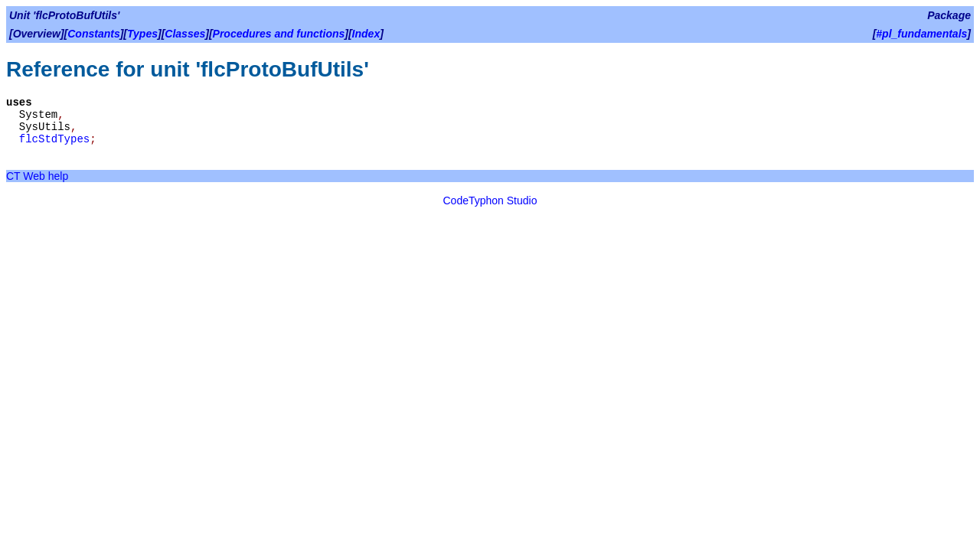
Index (366, 34)
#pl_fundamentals (921, 34)
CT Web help (37, 176)
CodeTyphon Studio (490, 201)
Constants (93, 34)
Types (142, 34)
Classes (185, 34)
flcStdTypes (54, 139)
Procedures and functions (279, 34)
